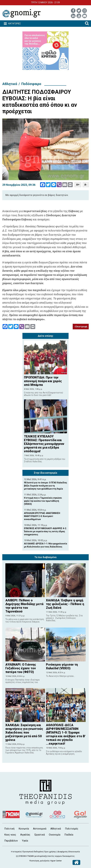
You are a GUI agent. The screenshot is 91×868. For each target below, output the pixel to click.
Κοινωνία (24, 829)
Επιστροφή (81, 327)
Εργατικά (40, 835)
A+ (78, 185)
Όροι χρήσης (50, 852)
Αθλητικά (10, 84)
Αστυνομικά (40, 829)
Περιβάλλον (11, 841)
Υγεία (25, 841)
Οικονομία (55, 835)
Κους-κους (10, 835)
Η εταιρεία (16, 852)
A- (86, 185)
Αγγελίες (25, 835)
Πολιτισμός (72, 829)
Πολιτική (9, 829)
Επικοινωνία (74, 852)
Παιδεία (69, 835)
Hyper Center (56, 861)
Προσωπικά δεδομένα (33, 852)
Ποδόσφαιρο (31, 84)
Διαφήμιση (62, 852)
